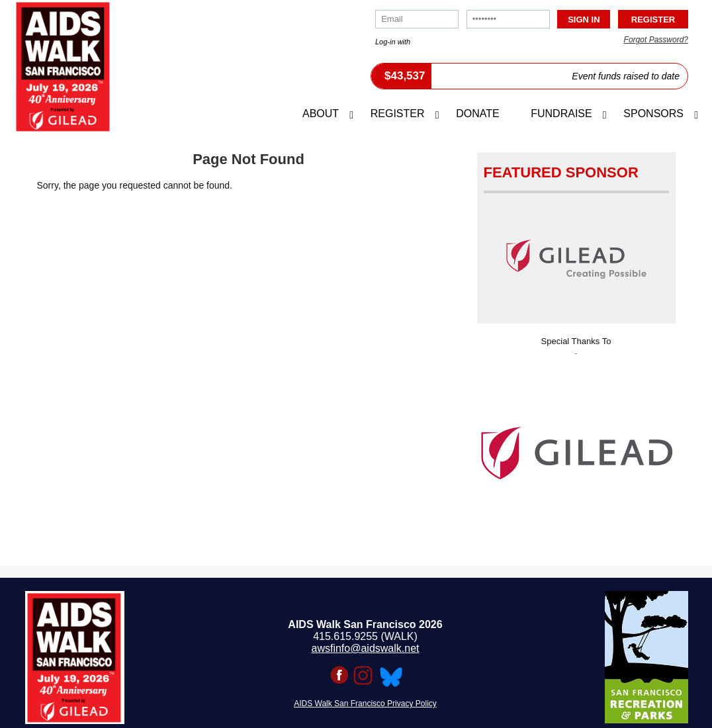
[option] (576, 449)
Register (398, 114)
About (321, 114)
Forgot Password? (656, 40)
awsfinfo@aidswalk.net (366, 648)
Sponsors (653, 114)
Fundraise (561, 114)
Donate (477, 114)
